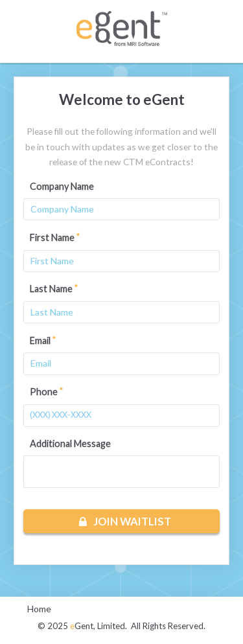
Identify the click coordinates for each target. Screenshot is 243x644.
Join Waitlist (125, 522)
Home (39, 609)
